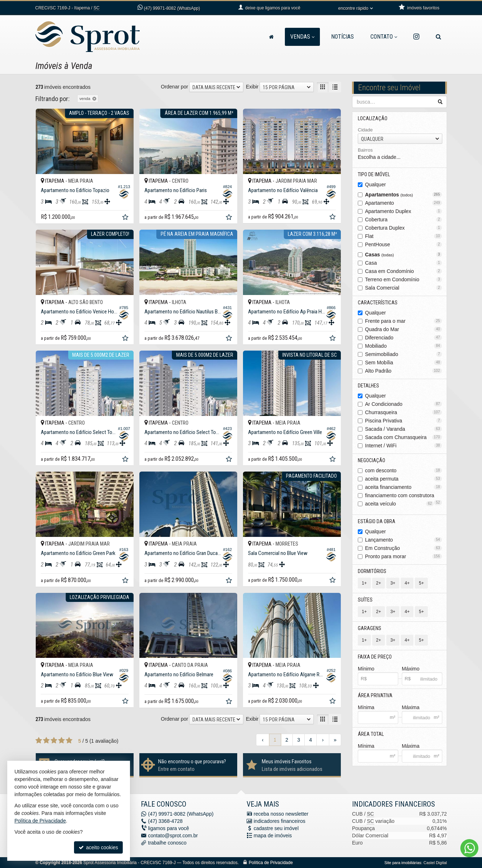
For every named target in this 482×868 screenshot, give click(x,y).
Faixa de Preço (375, 657)
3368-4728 (165, 821)
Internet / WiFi (403, 446)
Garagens (370, 628)
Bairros (365, 150)
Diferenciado (403, 338)
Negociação (372, 460)
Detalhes (368, 386)
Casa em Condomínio (403, 271)
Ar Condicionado (403, 404)
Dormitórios (372, 571)
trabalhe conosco (167, 843)
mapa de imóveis (273, 836)
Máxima (411, 707)
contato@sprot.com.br (173, 836)
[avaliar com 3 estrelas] (54, 741)
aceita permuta (403, 479)
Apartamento (403, 203)
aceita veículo (399, 504)
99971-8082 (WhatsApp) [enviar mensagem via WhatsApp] (172, 8)
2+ (379, 583)
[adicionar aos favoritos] (126, 218)
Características (378, 303)
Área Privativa (375, 695)
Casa (403, 263)
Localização (373, 118)
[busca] (438, 37)
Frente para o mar (403, 321)
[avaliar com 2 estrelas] (46, 741)
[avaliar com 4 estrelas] (62, 741)
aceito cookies (98, 847)
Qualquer (375, 185)
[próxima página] (323, 740)
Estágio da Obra (377, 521)
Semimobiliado (403, 354)
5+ (421, 583)
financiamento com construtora (403, 496)
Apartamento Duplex (403, 211)
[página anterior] (262, 740)
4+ (407, 583)
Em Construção (403, 548)
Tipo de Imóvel (374, 174)
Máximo (411, 669)
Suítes (365, 600)
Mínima (366, 707)
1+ (364, 583)
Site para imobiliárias (403, 863)
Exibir (252, 87)
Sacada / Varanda (403, 429)
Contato (384, 37)
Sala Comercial (403, 288)
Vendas (302, 37)
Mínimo (366, 669)
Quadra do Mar (403, 329)
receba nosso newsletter (281, 814)
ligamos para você (169, 828)
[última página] (335, 740)
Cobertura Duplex (403, 228)
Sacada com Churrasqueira (403, 437)
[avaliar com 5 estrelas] (69, 741)
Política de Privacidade (271, 863)
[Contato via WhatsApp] (469, 848)
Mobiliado (403, 346)
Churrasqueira (403, 412)
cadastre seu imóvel (276, 828)
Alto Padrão (403, 371)
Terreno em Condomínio (403, 279)
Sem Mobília (403, 363)
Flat (403, 236)
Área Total (371, 734)
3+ (393, 583)
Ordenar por (175, 87)
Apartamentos (403, 195)
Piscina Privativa (403, 421)
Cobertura (403, 220)
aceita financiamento (403, 487)
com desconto (403, 470)
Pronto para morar (403, 556)
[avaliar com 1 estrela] (39, 741)
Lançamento (403, 540)
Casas (403, 255)
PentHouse (403, 244)
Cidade (365, 130)
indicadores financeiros (280, 821)
